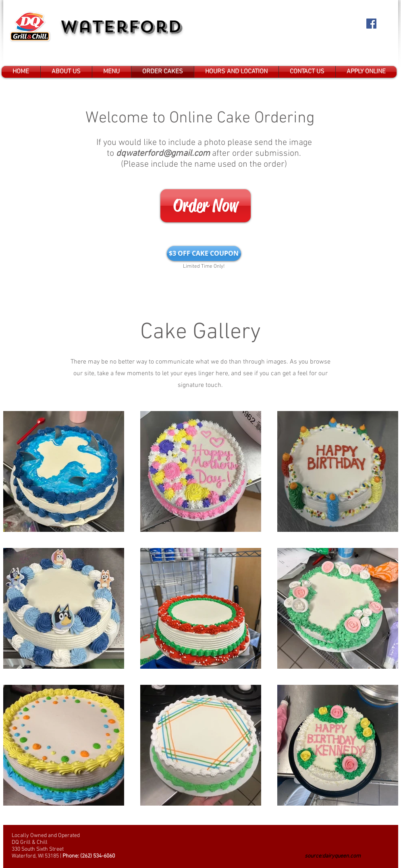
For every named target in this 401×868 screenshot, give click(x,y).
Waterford (121, 27)
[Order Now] (206, 206)
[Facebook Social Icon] (371, 24)
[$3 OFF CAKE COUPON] (204, 253)
